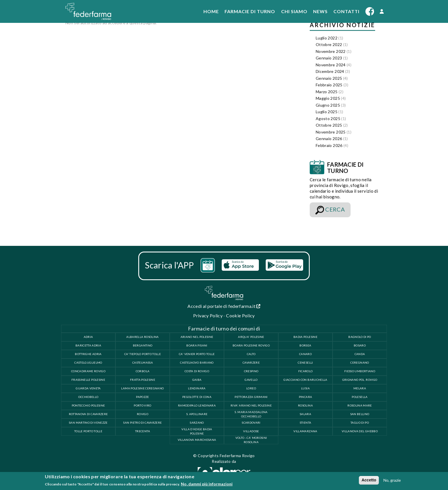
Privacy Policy (208, 315)
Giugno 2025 (328, 105)
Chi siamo (294, 11)
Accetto (369, 480)
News (320, 11)
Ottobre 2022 (329, 44)
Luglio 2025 (327, 112)
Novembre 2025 (331, 132)
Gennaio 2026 (329, 139)
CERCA (330, 210)
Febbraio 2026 (329, 145)
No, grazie (392, 480)
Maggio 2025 (328, 98)
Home (211, 11)
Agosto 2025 (328, 118)
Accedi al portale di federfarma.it (224, 306)
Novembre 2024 (331, 65)
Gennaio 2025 (329, 78)
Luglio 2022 (327, 38)
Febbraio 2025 (329, 85)
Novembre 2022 (331, 51)
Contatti (346, 11)
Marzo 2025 (327, 92)
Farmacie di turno (250, 11)
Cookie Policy (240, 315)
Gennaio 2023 (329, 58)
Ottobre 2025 (329, 125)
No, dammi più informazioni (207, 484)
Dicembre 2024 (330, 71)
